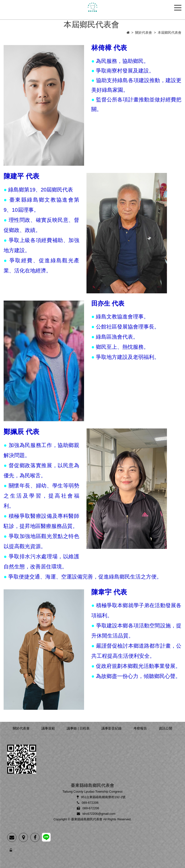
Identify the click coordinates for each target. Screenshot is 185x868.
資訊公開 (165, 728)
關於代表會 (144, 33)
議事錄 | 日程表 (78, 728)
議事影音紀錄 (112, 728)
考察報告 (140, 728)
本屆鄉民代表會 (170, 33)
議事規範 (48, 728)
